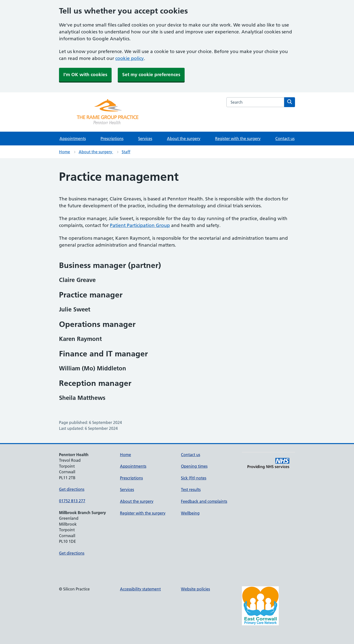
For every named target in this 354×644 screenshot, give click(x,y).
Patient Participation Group (140, 225)
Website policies (195, 589)
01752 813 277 (72, 501)
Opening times (194, 466)
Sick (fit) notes (194, 478)
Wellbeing (190, 513)
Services (145, 139)
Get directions (72, 489)
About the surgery (184, 139)
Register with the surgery (238, 139)
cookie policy (130, 58)
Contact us (285, 139)
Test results (191, 490)
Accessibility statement (140, 589)
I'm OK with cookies (85, 75)
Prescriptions (112, 139)
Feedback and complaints (204, 501)
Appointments (73, 139)
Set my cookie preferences (151, 75)
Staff (126, 152)
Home (65, 152)
